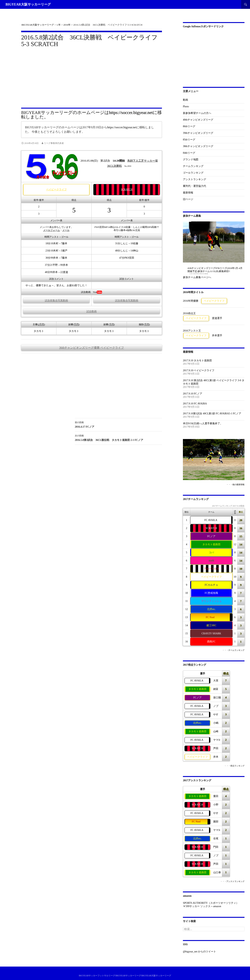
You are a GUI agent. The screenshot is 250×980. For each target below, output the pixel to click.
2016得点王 (189, 313)
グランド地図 (191, 159)
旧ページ (188, 199)
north (211, 561)
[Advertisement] (92, 75)
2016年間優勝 (191, 301)
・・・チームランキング (233, 650)
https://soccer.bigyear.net (131, 112)
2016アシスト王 (192, 331)
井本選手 (217, 335)
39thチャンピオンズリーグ (198, 133)
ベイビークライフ (56, 190)
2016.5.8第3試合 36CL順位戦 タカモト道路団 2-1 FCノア (118, 437)
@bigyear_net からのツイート (199, 952)
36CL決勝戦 (114, 166)
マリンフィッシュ (211, 601)
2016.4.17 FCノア (118, 424)
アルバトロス (211, 569)
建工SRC (211, 625)
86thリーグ (189, 126)
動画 (185, 100)
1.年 (59, 25)
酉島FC (211, 642)
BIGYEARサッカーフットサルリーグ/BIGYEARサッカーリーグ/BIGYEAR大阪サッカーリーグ (125, 976)
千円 (76, 325)
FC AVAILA (211, 520)
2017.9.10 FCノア (193, 394)
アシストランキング (194, 179)
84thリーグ (189, 153)
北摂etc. (211, 609)
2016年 (67, 25)
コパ (211, 552)
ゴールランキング (193, 173)
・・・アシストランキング (232, 881)
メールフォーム (52, 230)
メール (66, 230)
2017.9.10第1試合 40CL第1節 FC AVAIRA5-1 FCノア (212, 414)
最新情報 (188, 193)
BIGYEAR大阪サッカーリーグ (28, 4)
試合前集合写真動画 (56, 300)
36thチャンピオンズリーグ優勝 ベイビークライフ (92, 348)
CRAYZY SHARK (211, 633)
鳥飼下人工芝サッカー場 (143, 161)
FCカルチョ (211, 585)
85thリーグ (189, 140)
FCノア (211, 536)
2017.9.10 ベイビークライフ (199, 370)
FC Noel (210, 617)
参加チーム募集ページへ (197, 277)
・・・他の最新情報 (235, 485)
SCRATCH (127, 190)
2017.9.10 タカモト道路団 (197, 361)
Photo (186, 106)
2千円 (41, 325)
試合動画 (92, 311)
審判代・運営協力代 (194, 186)
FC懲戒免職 (211, 593)
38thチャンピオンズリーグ (198, 146)
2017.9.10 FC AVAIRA (195, 404)
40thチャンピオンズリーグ (198, 120)
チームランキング (193, 166)
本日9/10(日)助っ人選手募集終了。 (203, 423)
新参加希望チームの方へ (197, 113)
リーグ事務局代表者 (54, 143)
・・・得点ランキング (234, 766)
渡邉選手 (217, 318)
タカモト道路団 (211, 544)
